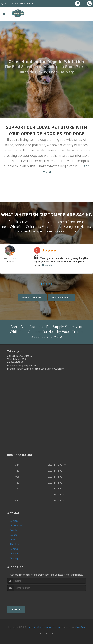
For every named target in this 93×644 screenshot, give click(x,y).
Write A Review (61, 297)
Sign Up (16, 609)
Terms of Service (52, 627)
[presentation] (24, 597)
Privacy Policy (35, 627)
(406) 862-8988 (15, 362)
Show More (48, 265)
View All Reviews (32, 297)
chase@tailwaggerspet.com (21, 365)
